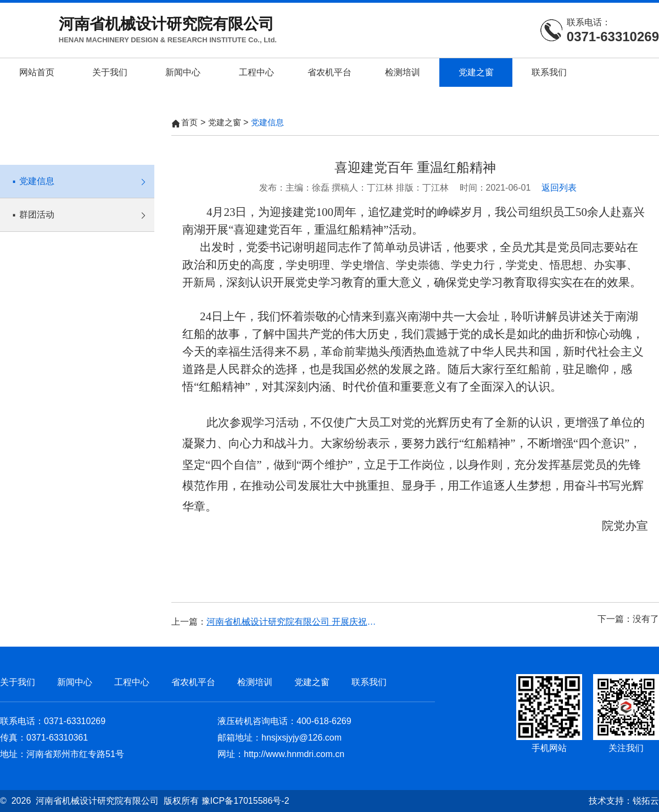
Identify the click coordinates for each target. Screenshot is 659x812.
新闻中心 (183, 72)
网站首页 (37, 72)
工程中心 (256, 72)
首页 (189, 122)
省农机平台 (329, 72)
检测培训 (403, 72)
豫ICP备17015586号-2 (245, 801)
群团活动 (83, 209)
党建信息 (83, 176)
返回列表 (559, 188)
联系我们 (549, 72)
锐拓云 (646, 801)
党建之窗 (476, 72)
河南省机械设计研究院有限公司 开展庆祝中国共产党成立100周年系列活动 (295, 622)
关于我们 (110, 72)
